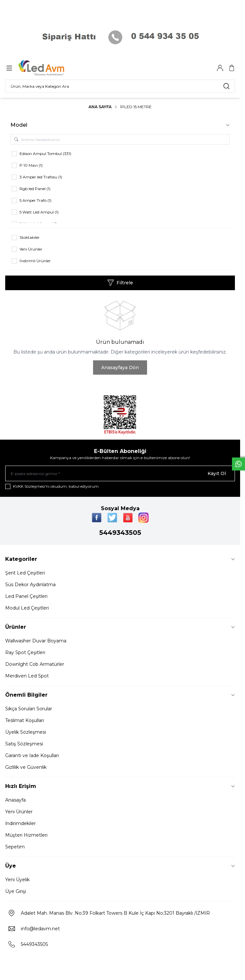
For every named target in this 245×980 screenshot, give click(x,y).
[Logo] (50, 68)
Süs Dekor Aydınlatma (30, 585)
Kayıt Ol (217, 473)
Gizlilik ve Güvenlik (26, 767)
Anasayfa (15, 800)
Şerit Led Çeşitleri (25, 573)
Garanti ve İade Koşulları (32, 755)
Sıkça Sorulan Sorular (29, 709)
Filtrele (120, 283)
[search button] (226, 86)
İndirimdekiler (20, 823)
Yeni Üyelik (17, 880)
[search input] (120, 86)
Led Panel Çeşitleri (26, 596)
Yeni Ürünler (19, 812)
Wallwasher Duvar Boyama (36, 641)
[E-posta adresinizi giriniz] (120, 473)
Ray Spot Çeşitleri (25, 652)
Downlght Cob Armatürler (35, 664)
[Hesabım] (220, 68)
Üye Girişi (16, 891)
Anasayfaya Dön (120, 367)
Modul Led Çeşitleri (27, 608)
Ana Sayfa (100, 107)
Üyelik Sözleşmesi (26, 732)
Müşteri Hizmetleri (26, 835)
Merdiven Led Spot (27, 676)
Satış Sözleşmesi (24, 744)
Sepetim (15, 847)
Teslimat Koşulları (25, 720)
